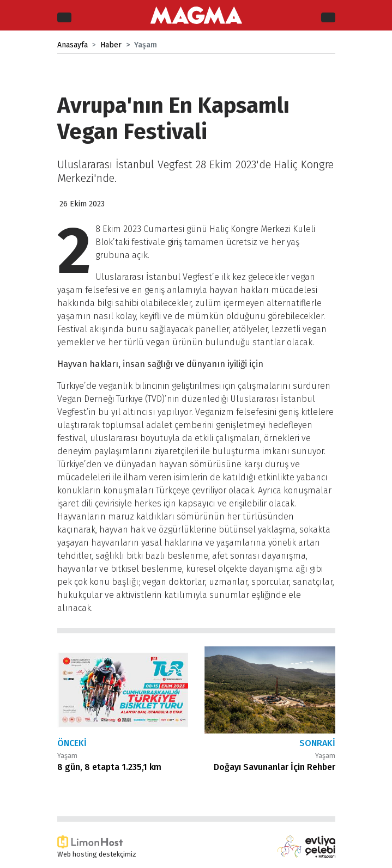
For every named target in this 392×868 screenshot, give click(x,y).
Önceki (72, 743)
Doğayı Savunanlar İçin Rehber (275, 767)
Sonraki (317, 743)
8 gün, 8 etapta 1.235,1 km (109, 767)
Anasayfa (73, 45)
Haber (111, 45)
